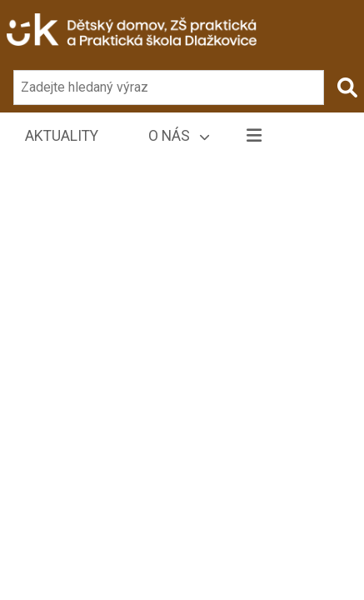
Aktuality (62, 136)
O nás (179, 136)
